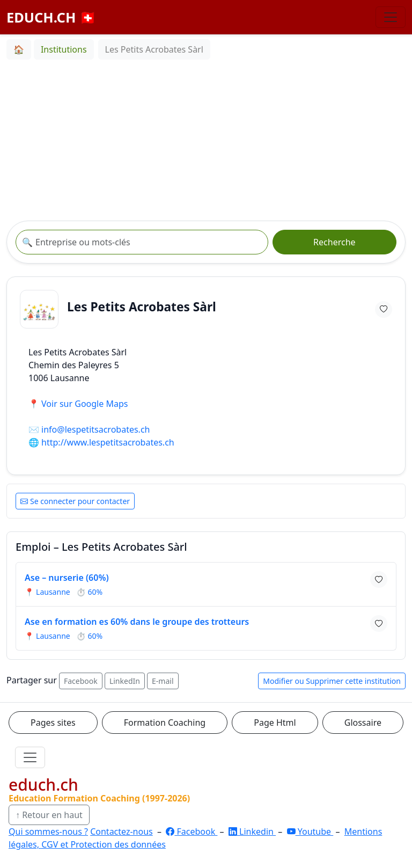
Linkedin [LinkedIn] (252, 831)
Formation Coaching (165, 723)
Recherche (334, 242)
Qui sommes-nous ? (48, 831)
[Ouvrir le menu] (30, 757)
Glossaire (363, 723)
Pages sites (53, 723)
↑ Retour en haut (49, 815)
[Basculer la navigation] (391, 17)
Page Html (275, 723)
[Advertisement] (206, 140)
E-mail (163, 681)
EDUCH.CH (51, 17)
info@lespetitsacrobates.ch (95, 429)
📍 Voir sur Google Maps (78, 404)
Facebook (81, 681)
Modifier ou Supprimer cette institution (332, 681)
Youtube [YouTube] (310, 831)
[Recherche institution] (142, 242)
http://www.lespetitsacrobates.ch (108, 442)
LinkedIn (125, 681)
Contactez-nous (122, 831)
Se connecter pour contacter (75, 501)
